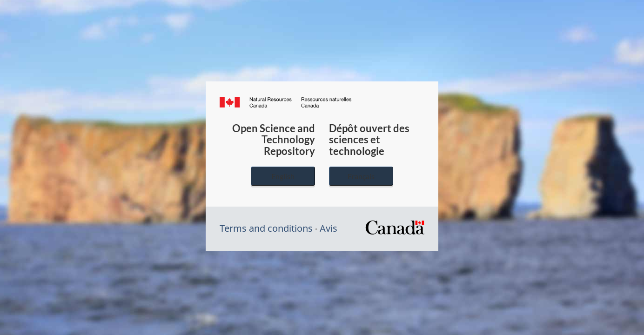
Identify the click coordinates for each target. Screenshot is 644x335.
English (283, 176)
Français (361, 176)
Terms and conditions (266, 228)
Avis (329, 228)
